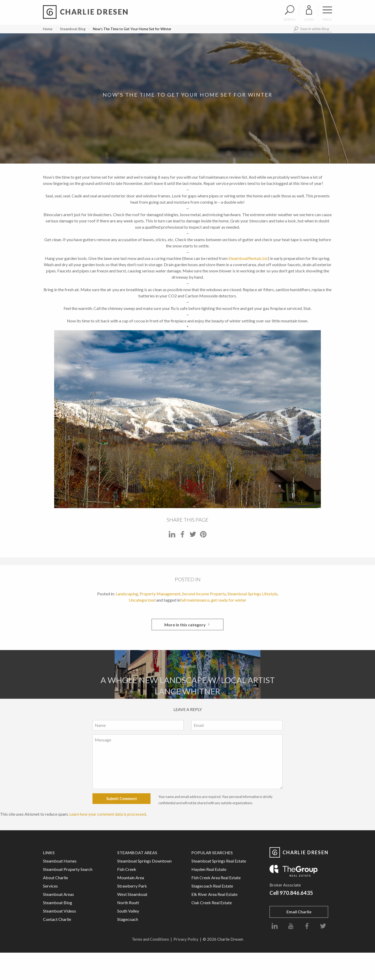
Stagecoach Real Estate (212, 886)
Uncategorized (142, 600)
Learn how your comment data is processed (108, 814)
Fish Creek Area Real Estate (216, 878)
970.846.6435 (296, 893)
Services (50, 886)
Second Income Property (204, 594)
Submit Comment (122, 799)
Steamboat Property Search (68, 869)
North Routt (128, 903)
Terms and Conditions (150, 939)
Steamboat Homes (60, 861)
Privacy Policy (186, 939)
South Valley (128, 911)
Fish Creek (127, 869)
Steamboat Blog (73, 29)
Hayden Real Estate (209, 869)
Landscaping (127, 594)
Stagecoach (128, 919)
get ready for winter (229, 600)
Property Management (160, 594)
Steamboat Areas (58, 894)
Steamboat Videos (60, 911)
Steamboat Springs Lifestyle (252, 594)
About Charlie (55, 878)
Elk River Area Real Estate (214, 894)
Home (48, 29)
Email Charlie (299, 912)
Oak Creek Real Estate (212, 903)
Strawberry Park (132, 886)
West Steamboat (132, 894)
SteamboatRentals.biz (248, 258)
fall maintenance (195, 600)
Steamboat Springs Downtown (144, 861)
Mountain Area (131, 878)
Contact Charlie (57, 919)
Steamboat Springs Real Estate (219, 861)
